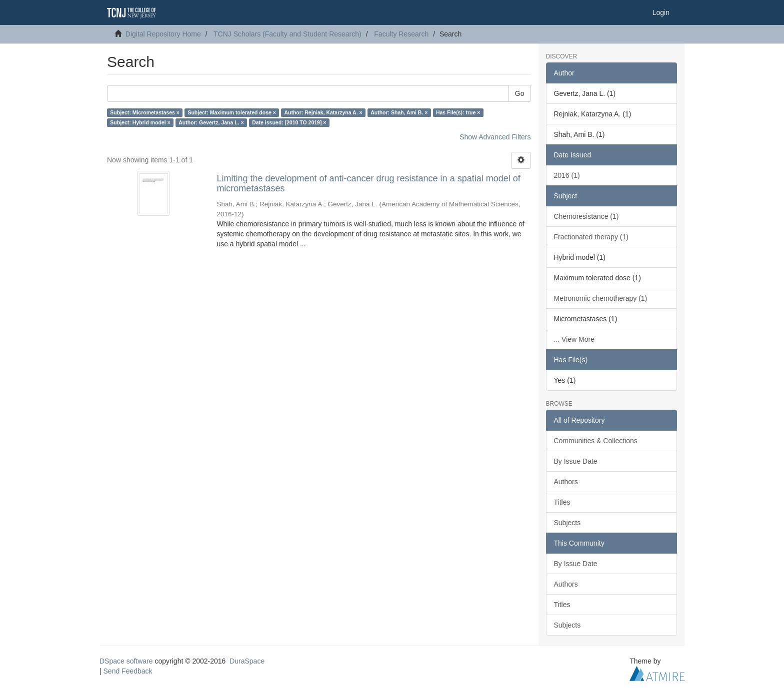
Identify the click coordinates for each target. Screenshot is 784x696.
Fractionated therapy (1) (591, 237)
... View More (574, 339)
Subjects (567, 523)
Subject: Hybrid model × (140, 122)
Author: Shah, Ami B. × (399, 112)
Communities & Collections (596, 441)
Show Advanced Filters (495, 137)
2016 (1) (567, 175)
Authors (566, 482)
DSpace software (126, 661)
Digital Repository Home (163, 34)
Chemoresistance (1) (586, 216)
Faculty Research (401, 34)
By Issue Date (576, 461)
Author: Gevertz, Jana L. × (211, 122)
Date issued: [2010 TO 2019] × (289, 122)
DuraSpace (247, 661)
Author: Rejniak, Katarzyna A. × (323, 112)
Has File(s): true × (458, 112)
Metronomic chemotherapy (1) (601, 298)
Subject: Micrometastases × (145, 112)
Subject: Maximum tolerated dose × (232, 112)
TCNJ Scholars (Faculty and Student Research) (287, 34)
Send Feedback (128, 671)
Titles (562, 502)
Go (520, 93)
